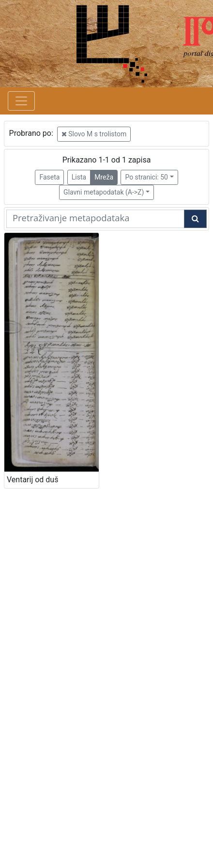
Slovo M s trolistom (94, 134)
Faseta (49, 177)
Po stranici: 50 (146, 177)
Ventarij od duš (32, 480)
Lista (79, 177)
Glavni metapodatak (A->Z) (104, 192)
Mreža (104, 177)
